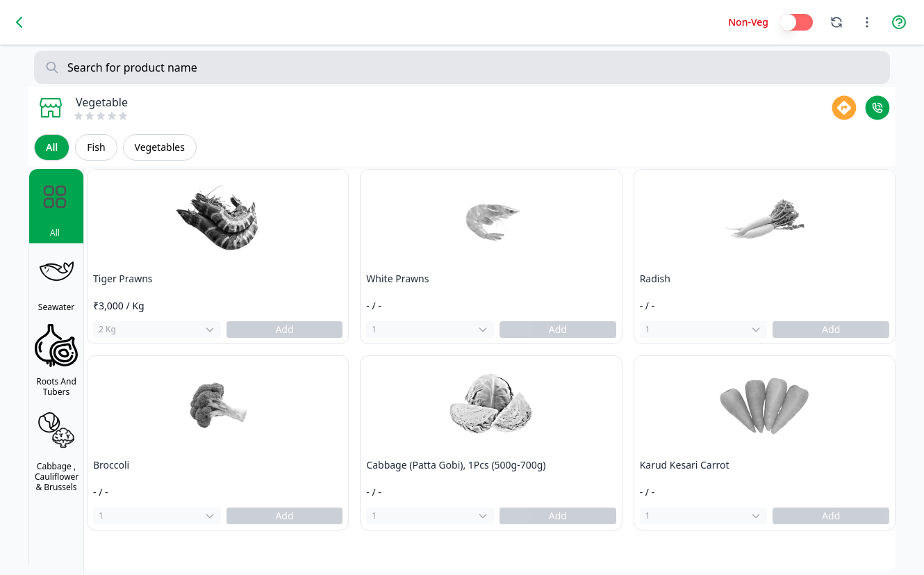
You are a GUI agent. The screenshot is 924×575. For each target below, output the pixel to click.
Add (284, 329)
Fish (96, 147)
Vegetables (160, 147)
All (52, 147)
